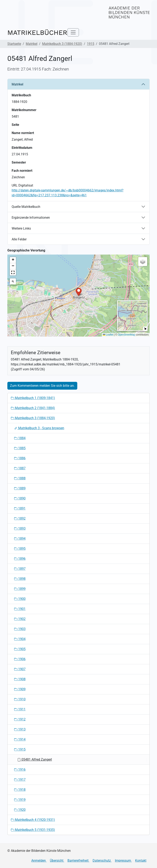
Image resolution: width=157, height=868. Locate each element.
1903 (20, 629)
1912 (20, 719)
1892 (20, 518)
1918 (20, 790)
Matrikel (32, 44)
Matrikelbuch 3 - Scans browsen (39, 428)
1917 (20, 780)
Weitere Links (21, 228)
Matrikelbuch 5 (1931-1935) (33, 830)
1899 (20, 589)
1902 (20, 619)
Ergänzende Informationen (31, 218)
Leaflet (108, 335)
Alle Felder (19, 239)
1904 (20, 639)
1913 (20, 729)
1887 (20, 468)
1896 (20, 559)
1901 (20, 609)
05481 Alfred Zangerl (35, 759)
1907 (20, 669)
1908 (20, 679)
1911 (20, 709)
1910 (20, 699)
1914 (20, 739)
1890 (20, 498)
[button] (79, 292)
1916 (20, 770)
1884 (20, 438)
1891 (20, 508)
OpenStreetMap (126, 335)
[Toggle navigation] (73, 32)
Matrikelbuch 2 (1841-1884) (33, 408)
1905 (20, 649)
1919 (20, 800)
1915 (91, 44)
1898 (20, 579)
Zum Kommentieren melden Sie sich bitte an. (42, 386)
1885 (20, 448)
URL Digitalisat (22, 185)
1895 (20, 549)
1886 (20, 458)
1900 (20, 599)
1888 (20, 478)
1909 (20, 689)
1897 (20, 569)
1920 (20, 810)
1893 (20, 528)
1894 (20, 539)
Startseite (14, 44)
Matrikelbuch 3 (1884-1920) (62, 44)
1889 (20, 488)
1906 (20, 659)
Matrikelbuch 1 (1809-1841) (33, 398)
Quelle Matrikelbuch (26, 207)
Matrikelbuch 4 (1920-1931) (33, 820)
